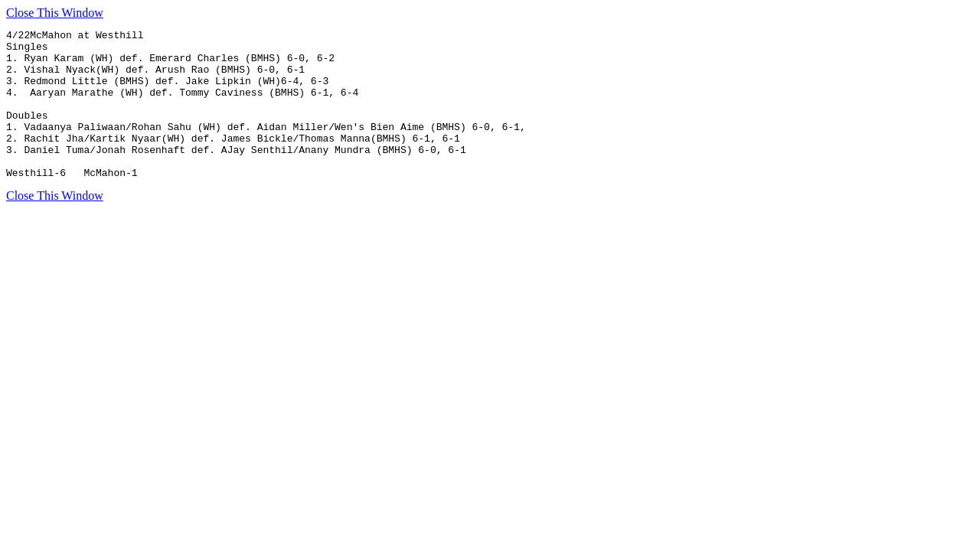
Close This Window (55, 13)
